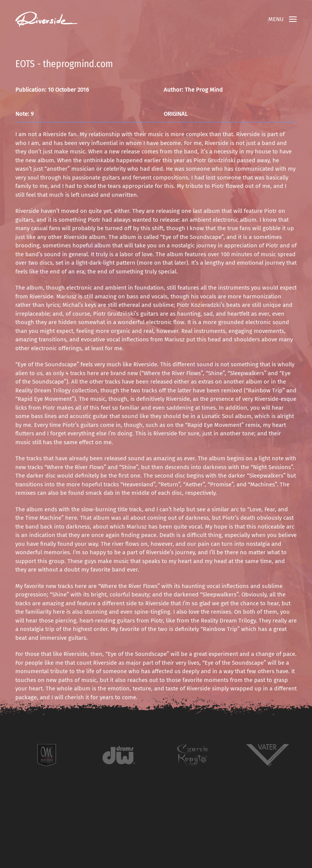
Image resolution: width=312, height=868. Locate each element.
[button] (282, 19)
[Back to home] (46, 19)
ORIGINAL (176, 114)
